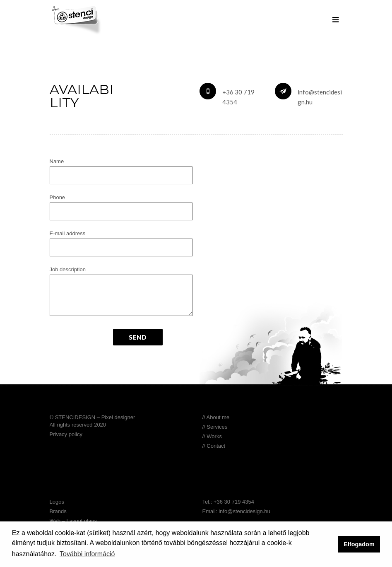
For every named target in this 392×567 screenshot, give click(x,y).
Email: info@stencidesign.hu (236, 511)
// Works (212, 436)
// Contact (214, 446)
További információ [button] (87, 554)
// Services (215, 427)
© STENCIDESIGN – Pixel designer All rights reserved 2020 (93, 421)
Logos (57, 502)
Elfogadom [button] (359, 544)
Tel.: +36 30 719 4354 (228, 502)
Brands (58, 511)
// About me (216, 417)
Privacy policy (66, 434)
